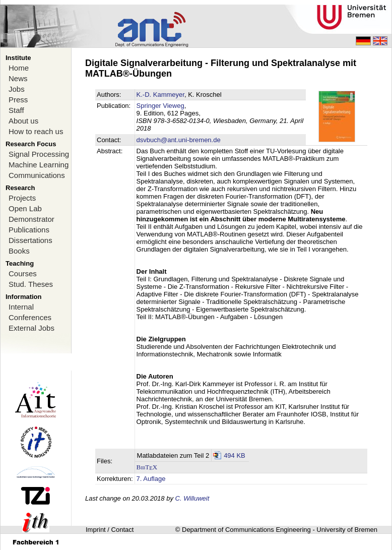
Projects (22, 198)
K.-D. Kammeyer (160, 95)
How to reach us (36, 131)
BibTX (147, 467)
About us (23, 121)
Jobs (17, 89)
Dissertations (30, 240)
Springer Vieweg (160, 106)
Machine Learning (39, 165)
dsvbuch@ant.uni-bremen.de (179, 140)
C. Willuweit (192, 498)
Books (19, 251)
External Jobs (31, 328)
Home (19, 68)
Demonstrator (31, 219)
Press (18, 100)
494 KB (235, 455)
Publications (29, 230)
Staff (16, 110)
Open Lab (25, 208)
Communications (37, 175)
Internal (21, 307)
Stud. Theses (31, 284)
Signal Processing (39, 154)
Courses (23, 273)
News (18, 78)
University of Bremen (347, 530)
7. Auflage (151, 479)
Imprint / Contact (110, 530)
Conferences (30, 317)
